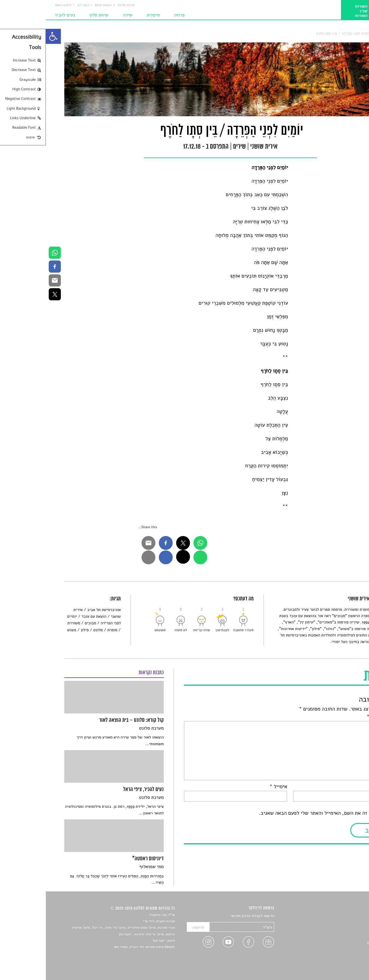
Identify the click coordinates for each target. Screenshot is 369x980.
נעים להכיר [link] (19, 15)
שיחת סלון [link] (53, 15)
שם (345, 787)
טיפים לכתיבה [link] (339, 950)
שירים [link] (333, 33)
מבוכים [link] (45, 623)
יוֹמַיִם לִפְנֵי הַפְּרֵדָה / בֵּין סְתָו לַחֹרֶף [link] (296, 33)
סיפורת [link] (107, 15)
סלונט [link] (346, 33)
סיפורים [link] (344, 916)
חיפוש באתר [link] (17, 5)
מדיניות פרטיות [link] (338, 956)
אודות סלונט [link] (80, 5)
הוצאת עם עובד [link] (48, 616)
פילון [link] (39, 630)
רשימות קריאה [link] (339, 936)
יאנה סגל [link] (113, 941)
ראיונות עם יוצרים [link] (336, 943)
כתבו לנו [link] (37, 5)
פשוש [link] (26, 630)
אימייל (233, 787)
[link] (7, 36)
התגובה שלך (336, 717)
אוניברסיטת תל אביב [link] (58, 610)
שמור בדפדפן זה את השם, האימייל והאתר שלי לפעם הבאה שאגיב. (282, 813)
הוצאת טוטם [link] (58, 5)
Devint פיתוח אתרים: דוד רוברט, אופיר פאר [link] (98, 947)
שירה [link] (82, 15)
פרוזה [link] (134, 15)
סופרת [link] (66, 630)
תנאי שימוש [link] (341, 963)
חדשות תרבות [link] (339, 930)
